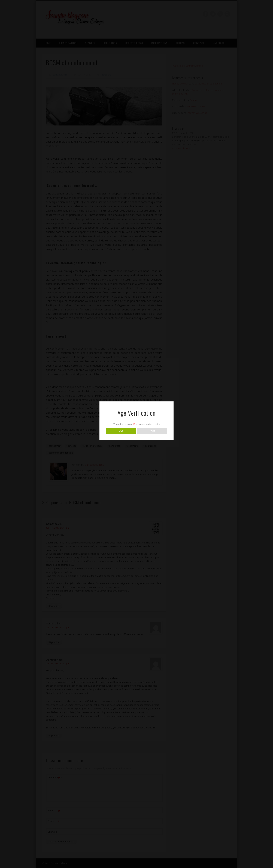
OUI (121, 431)
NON (152, 431)
